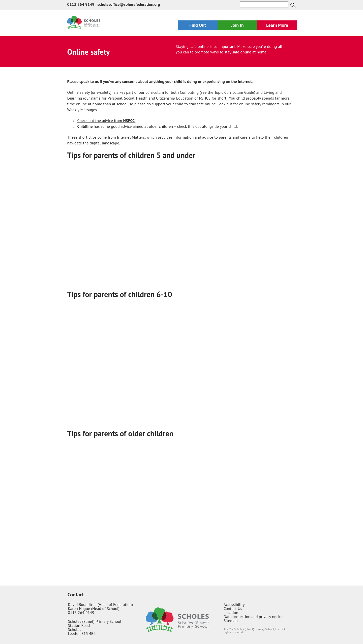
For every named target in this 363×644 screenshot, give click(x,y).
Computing (189, 92)
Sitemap (231, 621)
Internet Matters (131, 137)
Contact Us (233, 608)
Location (231, 612)
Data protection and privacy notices (254, 617)
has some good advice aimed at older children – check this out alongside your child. (157, 126)
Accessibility (234, 604)
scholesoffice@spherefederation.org (129, 4)
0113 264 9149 (81, 4)
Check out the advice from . (106, 120)
